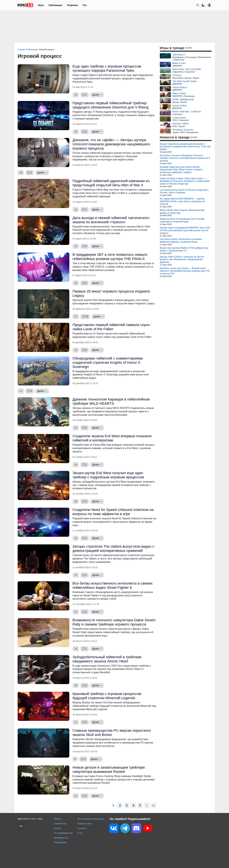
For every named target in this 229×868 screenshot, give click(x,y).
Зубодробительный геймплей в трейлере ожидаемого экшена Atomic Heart (107, 659)
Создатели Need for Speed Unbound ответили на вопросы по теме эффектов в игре (113, 512)
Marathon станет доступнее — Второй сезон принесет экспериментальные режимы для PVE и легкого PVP (185, 271)
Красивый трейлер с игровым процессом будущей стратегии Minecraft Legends (107, 696)
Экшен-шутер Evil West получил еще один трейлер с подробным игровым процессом (108, 475)
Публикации (55, 5)
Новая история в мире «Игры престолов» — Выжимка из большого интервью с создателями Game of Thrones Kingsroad (185, 181)
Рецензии (72, 5)
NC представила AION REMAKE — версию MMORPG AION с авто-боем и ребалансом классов (182, 201)
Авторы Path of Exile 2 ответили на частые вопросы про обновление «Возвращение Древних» (182, 259)
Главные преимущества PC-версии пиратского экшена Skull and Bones (112, 733)
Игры (41, 5)
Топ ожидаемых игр (63, 833)
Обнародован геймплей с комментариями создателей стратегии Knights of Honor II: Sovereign (108, 363)
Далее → (97, 95)
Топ (85, 5)
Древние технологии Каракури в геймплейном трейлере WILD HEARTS (111, 401)
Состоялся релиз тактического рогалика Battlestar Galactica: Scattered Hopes (181, 240)
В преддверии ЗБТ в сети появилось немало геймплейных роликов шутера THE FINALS (110, 257)
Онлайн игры (60, 824)
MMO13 (58, 819)
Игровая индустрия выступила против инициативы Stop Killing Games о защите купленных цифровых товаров (181, 170)
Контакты (82, 828)
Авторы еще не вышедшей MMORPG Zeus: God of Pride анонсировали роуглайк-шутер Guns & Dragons (185, 230)
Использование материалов (91, 819)
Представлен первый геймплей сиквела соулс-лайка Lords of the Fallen (112, 327)
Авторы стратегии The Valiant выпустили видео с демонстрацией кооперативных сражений (113, 549)
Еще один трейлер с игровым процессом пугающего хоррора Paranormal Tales (107, 68)
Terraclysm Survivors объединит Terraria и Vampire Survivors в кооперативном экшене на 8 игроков (185, 158)
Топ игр (57, 828)
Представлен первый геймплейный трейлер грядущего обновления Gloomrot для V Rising (111, 105)
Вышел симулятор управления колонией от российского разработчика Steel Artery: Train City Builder (185, 147)
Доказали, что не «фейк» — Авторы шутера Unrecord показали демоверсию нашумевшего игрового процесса (111, 144)
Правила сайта (84, 824)
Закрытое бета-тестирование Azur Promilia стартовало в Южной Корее (182, 220)
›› (153, 805)
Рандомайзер (60, 842)
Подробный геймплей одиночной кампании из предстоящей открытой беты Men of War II (111, 183)
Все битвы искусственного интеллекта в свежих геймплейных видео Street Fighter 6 (113, 585)
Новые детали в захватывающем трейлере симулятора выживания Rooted (109, 769)
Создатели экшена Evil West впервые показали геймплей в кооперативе (112, 438)
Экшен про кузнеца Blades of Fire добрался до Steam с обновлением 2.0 (184, 249)
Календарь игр (61, 838)
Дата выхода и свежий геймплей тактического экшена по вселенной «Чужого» (111, 220)
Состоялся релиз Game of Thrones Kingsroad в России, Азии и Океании (184, 191)
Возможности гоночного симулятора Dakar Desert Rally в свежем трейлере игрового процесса (114, 622)
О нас (80, 833)
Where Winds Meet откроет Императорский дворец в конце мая (182, 211)
